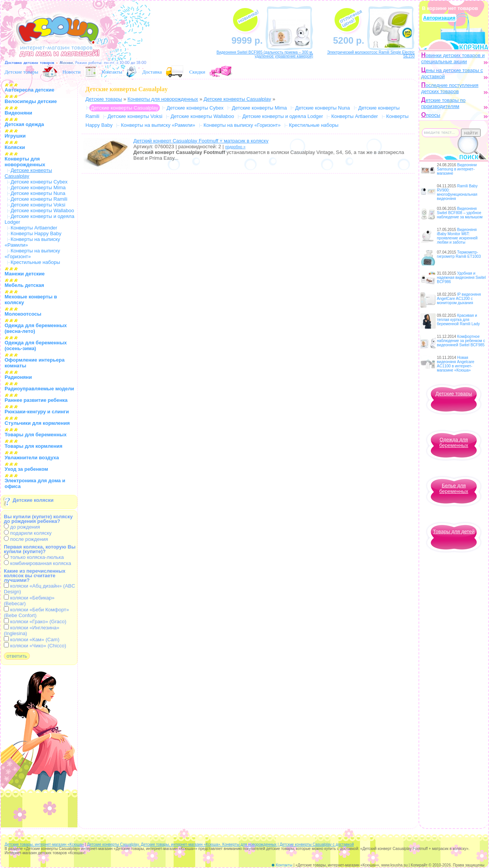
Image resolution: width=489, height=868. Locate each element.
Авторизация (439, 18)
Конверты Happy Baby (36, 233)
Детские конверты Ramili (39, 199)
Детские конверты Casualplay (237, 99)
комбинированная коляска (37, 563)
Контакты (112, 72)
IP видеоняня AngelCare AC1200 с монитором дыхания (459, 299)
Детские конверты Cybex (39, 182)
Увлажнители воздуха (32, 458)
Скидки (197, 72)
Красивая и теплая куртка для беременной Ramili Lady (458, 320)
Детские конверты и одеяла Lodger (282, 116)
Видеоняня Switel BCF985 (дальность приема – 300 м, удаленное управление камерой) (265, 54)
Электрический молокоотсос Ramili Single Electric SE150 (371, 54)
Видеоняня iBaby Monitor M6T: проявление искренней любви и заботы (457, 236)
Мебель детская (24, 285)
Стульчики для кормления (37, 423)
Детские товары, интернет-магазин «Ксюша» (44, 844)
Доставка (152, 72)
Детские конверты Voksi (38, 205)
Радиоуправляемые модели (39, 389)
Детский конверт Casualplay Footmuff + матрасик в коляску (201, 141)
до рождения (22, 527)
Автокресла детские (30, 90)
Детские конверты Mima (38, 188)
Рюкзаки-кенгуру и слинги (37, 412)
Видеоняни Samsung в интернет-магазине (457, 169)
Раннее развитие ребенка (36, 400)
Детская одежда (24, 124)
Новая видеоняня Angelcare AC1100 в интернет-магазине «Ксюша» (456, 364)
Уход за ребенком (26, 469)
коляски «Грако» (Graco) (35, 622)
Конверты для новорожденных (25, 162)
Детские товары (21, 72)
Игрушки (15, 136)
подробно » (235, 147)
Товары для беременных (36, 435)
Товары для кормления (34, 446)
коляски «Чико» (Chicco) (35, 646)
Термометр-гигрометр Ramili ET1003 (459, 254)
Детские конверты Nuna (38, 193)
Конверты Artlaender (34, 228)
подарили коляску (28, 533)
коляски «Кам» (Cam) (32, 640)
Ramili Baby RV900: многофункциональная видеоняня (457, 192)
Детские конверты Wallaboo (43, 210)
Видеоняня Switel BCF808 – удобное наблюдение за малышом (460, 213)
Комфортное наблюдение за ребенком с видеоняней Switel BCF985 (461, 341)
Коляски (15, 147)
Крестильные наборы (35, 262)
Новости (71, 72)
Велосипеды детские (31, 101)
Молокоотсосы (23, 314)
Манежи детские (25, 274)
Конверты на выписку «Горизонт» (242, 125)
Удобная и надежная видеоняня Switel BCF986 (461, 278)
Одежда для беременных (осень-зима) (36, 346)
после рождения (26, 539)
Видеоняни (18, 113)
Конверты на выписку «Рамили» (158, 125)
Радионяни (18, 377)
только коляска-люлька (34, 557)
